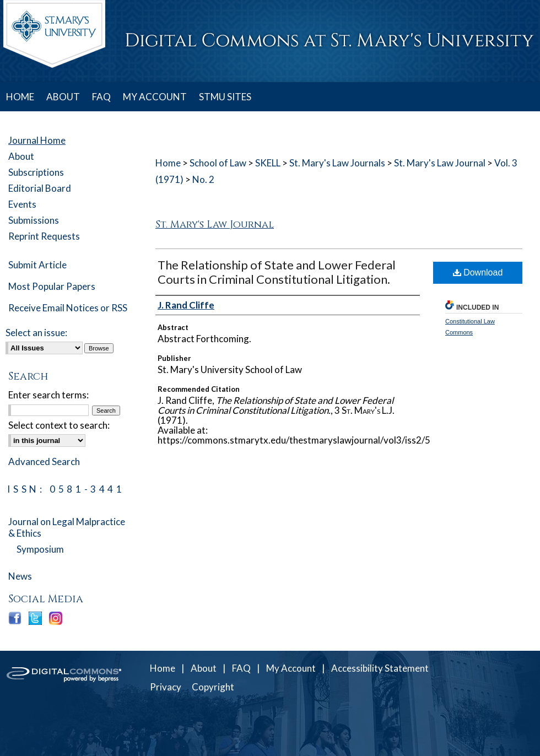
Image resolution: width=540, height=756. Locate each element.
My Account (291, 668)
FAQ (241, 668)
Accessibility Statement (380, 668)
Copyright (213, 687)
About (21, 156)
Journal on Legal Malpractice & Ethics (67, 527)
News (20, 576)
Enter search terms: (48, 395)
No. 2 (203, 179)
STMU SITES (225, 97)
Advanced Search (44, 461)
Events (22, 204)
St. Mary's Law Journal (440, 163)
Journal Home (37, 140)
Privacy (166, 687)
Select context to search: (59, 425)
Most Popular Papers (52, 286)
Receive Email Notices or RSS (68, 308)
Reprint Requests (44, 236)
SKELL (268, 163)
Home (168, 163)
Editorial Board (40, 188)
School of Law (218, 163)
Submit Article (37, 265)
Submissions (34, 220)
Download (478, 272)
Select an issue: (36, 333)
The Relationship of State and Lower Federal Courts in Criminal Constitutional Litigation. (277, 272)
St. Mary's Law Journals (337, 163)
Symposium (40, 549)
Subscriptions (36, 172)
